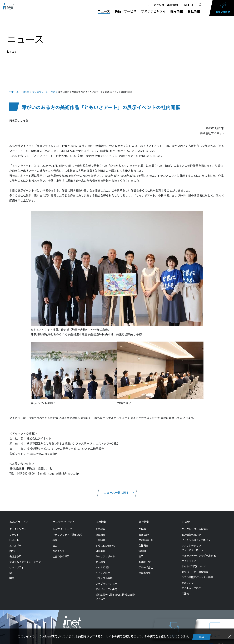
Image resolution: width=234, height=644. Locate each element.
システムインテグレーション (25, 558)
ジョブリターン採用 (106, 580)
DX (11, 569)
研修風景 (100, 547)
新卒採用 (100, 526)
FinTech (14, 536)
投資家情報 (145, 569)
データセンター (18, 526)
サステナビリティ (153, 11)
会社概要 (143, 542)
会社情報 (194, 11)
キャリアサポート (105, 553)
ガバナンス (58, 547)
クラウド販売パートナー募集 (197, 574)
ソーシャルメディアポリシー (197, 536)
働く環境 (100, 558)
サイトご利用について (194, 563)
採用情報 (177, 11)
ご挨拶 (142, 526)
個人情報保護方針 (191, 531)
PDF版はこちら (19, 117)
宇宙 (12, 575)
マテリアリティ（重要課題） (68, 531)
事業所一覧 (145, 558)
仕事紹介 (100, 536)
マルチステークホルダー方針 (197, 552)
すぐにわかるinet (105, 542)
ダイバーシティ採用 (106, 586)
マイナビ (100, 564)
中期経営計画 (146, 536)
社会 (55, 542)
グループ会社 (146, 564)
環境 (55, 536)
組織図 (142, 547)
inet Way (144, 531)
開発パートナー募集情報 (195, 568)
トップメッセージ (62, 526)
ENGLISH (188, 5)
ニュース (104, 11)
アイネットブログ (191, 585)
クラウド (14, 531)
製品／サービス (126, 11)
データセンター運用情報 (163, 5)
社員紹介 (100, 531)
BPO (12, 547)
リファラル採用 (104, 575)
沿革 (141, 553)
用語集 (185, 590)
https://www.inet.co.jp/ (42, 450)
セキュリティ (16, 564)
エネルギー (15, 542)
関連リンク (188, 579)
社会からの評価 (61, 553)
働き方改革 (15, 553)
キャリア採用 (103, 569)
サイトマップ (189, 557)
